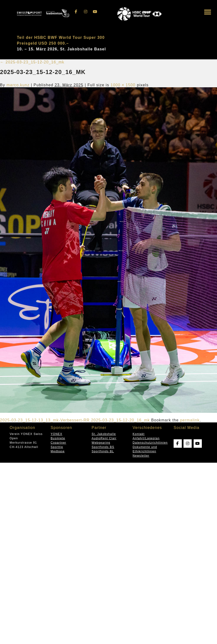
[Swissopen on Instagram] (86, 12)
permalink (190, 420)
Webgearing (101, 443)
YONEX (56, 434)
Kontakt (139, 434)
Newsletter (141, 456)
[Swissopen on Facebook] (76, 12)
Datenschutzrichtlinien (150, 443)
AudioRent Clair (104, 438)
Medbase (58, 451)
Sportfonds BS (103, 447)
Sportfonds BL (103, 451)
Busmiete (58, 438)
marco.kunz (18, 85)
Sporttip (57, 447)
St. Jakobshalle (104, 434)
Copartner (58, 443)
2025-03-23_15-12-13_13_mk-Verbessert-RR (45, 420)
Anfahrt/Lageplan (146, 438)
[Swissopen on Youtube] (95, 12)
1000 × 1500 (123, 85)
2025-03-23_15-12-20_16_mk (32, 62)
